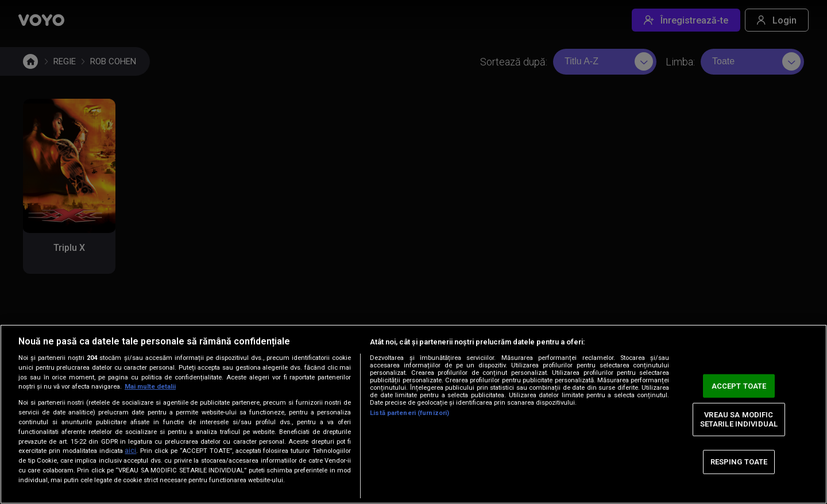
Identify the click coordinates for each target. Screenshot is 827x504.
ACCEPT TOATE (739, 385)
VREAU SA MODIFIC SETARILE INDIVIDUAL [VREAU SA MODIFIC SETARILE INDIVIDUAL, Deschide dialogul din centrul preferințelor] (739, 419)
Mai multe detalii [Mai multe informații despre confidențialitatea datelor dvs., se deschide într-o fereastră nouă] (150, 387)
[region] (413, 414)
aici (130, 451)
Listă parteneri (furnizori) (409, 413)
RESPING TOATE (739, 462)
